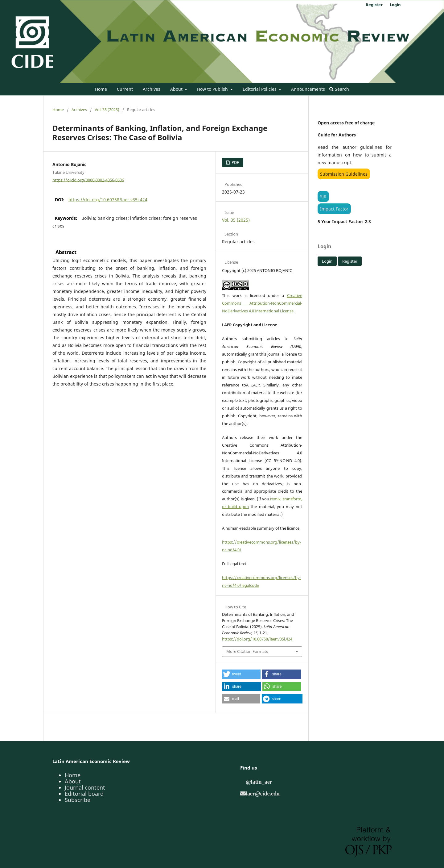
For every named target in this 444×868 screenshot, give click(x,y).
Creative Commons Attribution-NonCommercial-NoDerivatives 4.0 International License (262, 303)
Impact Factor (334, 209)
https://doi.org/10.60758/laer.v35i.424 (108, 200)
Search (339, 89)
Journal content (85, 787)
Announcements (308, 89)
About (177, 89)
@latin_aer (259, 782)
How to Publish (213, 89)
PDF (235, 162)
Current (125, 89)
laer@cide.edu (263, 793)
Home (101, 89)
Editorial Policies (260, 89)
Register (374, 5)
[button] (241, 674)
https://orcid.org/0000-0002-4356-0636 (88, 180)
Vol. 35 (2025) (107, 110)
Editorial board (84, 794)
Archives (152, 89)
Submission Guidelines (344, 174)
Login (395, 5)
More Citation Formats (247, 651)
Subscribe (78, 800)
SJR (323, 196)
